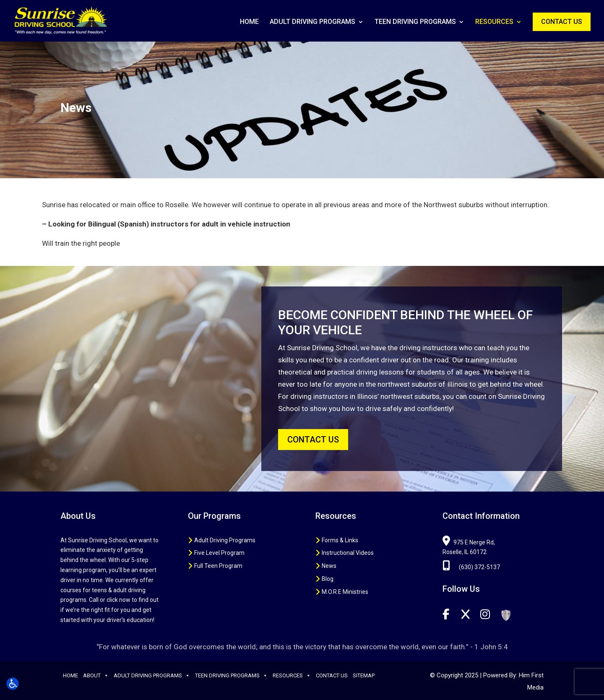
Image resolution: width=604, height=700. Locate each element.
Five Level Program (219, 553)
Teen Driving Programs (415, 22)
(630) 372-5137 (471, 567)
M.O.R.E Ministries (345, 592)
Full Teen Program (218, 566)
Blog (328, 579)
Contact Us (562, 22)
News (329, 566)
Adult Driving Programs (312, 22)
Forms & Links (340, 540)
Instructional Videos (348, 553)
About (96, 676)
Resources (494, 22)
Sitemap (364, 675)
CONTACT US (313, 440)
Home (249, 22)
